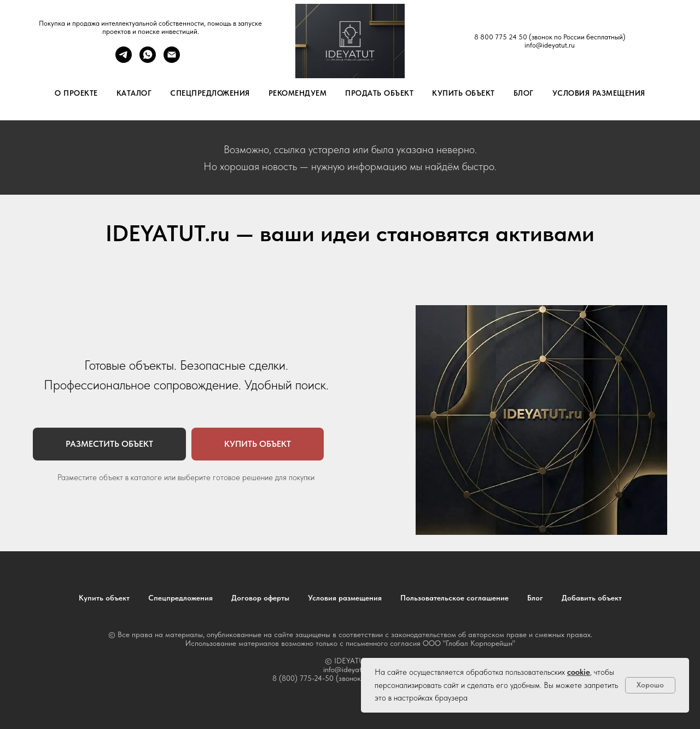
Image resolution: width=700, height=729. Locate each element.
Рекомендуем (298, 93)
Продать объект (379, 93)
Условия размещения (599, 93)
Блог (524, 93)
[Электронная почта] (172, 60)
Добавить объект (592, 598)
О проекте (76, 93)
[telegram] (124, 60)
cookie (579, 672)
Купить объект (463, 93)
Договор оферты (260, 598)
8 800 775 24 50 (501, 37)
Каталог (134, 93)
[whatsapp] (148, 60)
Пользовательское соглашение (454, 598)
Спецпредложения (210, 93)
